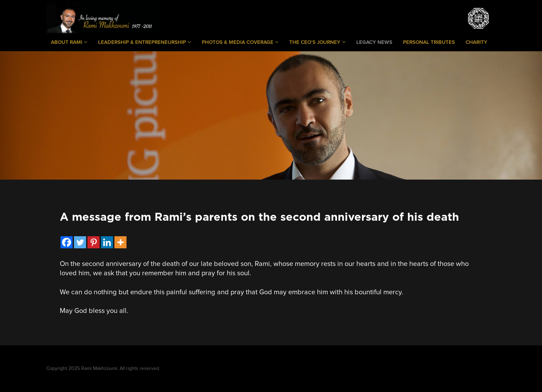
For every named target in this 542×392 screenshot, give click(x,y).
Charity (476, 42)
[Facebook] (67, 242)
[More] (120, 242)
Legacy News (374, 42)
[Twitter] (80, 242)
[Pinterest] (94, 242)
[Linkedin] (107, 242)
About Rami (69, 42)
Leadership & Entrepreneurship (145, 42)
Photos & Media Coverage (240, 42)
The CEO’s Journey (317, 42)
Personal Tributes (429, 42)
